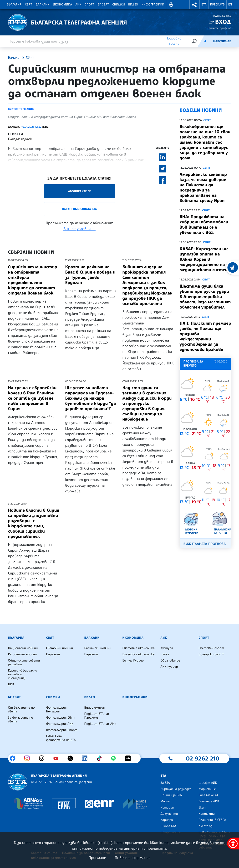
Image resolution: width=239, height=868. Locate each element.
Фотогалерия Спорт (62, 730)
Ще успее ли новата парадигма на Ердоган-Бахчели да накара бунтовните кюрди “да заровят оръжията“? (91, 398)
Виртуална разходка (176, 789)
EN (230, 5)
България (14, 5)
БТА (204, 5)
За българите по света (21, 720)
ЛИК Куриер (169, 667)
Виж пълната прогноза (205, 544)
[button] (171, 5)
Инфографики (153, 5)
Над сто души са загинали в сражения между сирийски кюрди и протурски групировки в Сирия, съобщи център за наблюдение (147, 403)
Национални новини (23, 648)
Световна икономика (138, 648)
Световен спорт (211, 648)
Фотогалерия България (56, 710)
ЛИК (79, 5)
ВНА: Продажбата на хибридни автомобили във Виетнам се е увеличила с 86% (204, 225)
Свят (29, 5)
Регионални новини (23, 654)
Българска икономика (138, 654)
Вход (223, 22)
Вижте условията (79, 229)
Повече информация (133, 858)
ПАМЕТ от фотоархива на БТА (61, 738)
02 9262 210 (203, 758)
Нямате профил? (219, 28)
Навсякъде (222, 41)
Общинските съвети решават (24, 662)
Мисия (165, 801)
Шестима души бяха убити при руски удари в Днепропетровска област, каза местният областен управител (205, 297)
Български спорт (211, 654)
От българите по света (21, 710)
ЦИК (11, 684)
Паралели (53, 654)
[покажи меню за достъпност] (233, 843)
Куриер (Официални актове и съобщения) (23, 674)
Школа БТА (168, 826)
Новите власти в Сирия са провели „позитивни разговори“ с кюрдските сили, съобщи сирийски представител (34, 523)
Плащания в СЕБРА (212, 820)
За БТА (165, 783)
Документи (169, 814)
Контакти (206, 814)
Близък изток (20, 139)
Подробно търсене (173, 41)
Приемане (97, 858)
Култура (167, 648)
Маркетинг (207, 789)
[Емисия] (205, 41)
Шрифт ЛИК (208, 783)
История (167, 808)
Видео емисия (94, 708)
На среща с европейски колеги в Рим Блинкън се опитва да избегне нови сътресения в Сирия (32, 398)
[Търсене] (194, 41)
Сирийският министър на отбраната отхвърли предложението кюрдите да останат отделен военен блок (33, 280)
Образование (170, 661)
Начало (14, 58)
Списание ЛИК (209, 801)
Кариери (167, 820)
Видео (133, 5)
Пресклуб (217, 5)
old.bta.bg (206, 826)
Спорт (89, 5)
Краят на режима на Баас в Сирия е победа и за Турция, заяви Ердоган (90, 275)
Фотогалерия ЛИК (60, 724)
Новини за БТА (171, 795)
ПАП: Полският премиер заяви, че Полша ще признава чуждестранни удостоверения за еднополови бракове (205, 336)
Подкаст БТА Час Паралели (97, 716)
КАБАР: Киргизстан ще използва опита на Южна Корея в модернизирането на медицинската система (205, 259)
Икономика (63, 5)
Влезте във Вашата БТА (79, 209)
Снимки (119, 5)
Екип (202, 808)
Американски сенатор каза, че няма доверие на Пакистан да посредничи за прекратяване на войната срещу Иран (203, 187)
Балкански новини (98, 648)
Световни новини (59, 648)
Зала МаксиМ (208, 795)
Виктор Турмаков (21, 109)
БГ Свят (103, 5)
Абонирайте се (80, 191)
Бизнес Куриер (133, 661)
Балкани (43, 5)
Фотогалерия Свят (61, 718)
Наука (165, 654)
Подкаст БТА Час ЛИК (100, 724)
